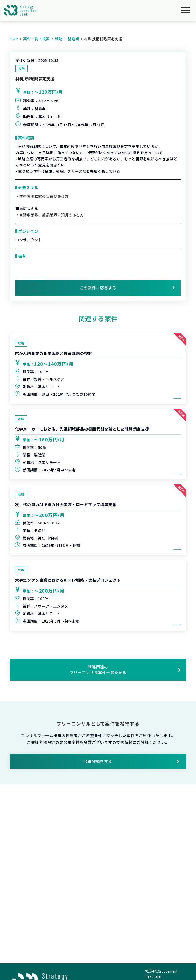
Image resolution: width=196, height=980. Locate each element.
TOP (14, 39)
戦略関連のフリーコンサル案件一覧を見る (125, 670)
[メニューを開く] (185, 10)
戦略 (59, 39)
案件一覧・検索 (37, 39)
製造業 (73, 39)
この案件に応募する (98, 288)
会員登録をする (132, 761)
